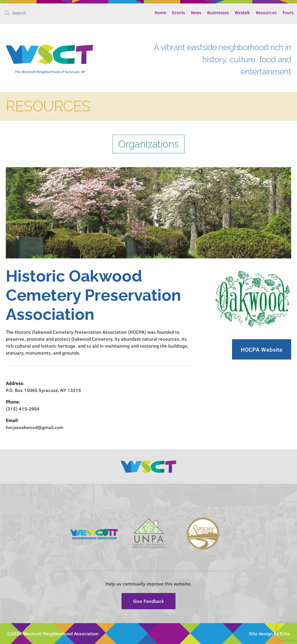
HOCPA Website (262, 349)
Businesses (218, 12)
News (196, 12)
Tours (288, 12)
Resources (266, 12)
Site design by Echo (270, 633)
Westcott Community (49, 54)
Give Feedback (148, 601)
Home (160, 12)
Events (179, 12)
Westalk (242, 12)
